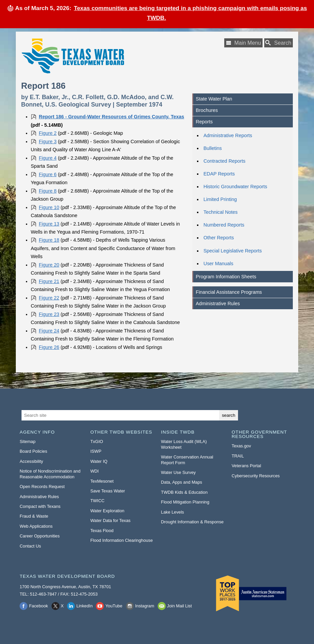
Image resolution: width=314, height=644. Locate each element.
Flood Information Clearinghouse (122, 540)
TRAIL (238, 456)
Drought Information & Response (192, 522)
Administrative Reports (228, 135)
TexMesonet (102, 481)
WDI (95, 471)
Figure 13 (49, 224)
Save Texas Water (108, 491)
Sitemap (28, 441)
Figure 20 (49, 265)
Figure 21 (49, 281)
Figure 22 (49, 298)
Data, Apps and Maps (182, 482)
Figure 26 (49, 347)
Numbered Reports (224, 225)
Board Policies (34, 451)
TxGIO (97, 441)
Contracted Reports (224, 161)
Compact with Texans (40, 506)
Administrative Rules (218, 304)
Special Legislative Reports (233, 251)
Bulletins (212, 148)
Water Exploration (107, 511)
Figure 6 (48, 174)
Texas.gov (241, 446)
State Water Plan (214, 99)
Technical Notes (221, 212)
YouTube (114, 606)
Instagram (145, 606)
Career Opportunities (40, 536)
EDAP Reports (219, 174)
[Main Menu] (243, 43)
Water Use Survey (178, 472)
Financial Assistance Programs (229, 292)
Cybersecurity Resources (256, 476)
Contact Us (30, 546)
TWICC (97, 501)
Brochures (207, 110)
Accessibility (32, 461)
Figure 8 (48, 191)
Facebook (38, 606)
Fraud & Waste (34, 516)
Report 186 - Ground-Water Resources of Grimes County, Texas (112, 117)
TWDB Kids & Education (184, 492)
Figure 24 (49, 331)
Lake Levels (172, 512)
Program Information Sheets (226, 277)
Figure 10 (49, 207)
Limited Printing (220, 199)
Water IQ (99, 461)
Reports (204, 122)
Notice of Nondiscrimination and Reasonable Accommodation (50, 474)
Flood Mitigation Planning (185, 502)
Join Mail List (180, 606)
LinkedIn (84, 606)
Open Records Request (42, 487)
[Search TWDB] (279, 43)
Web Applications (36, 526)
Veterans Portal (246, 466)
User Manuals (218, 264)
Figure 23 (49, 314)
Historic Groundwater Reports (235, 187)
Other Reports (219, 238)
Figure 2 (48, 133)
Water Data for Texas (110, 520)
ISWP (96, 451)
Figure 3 (48, 142)
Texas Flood (102, 531)
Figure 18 (49, 240)
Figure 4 (48, 158)
